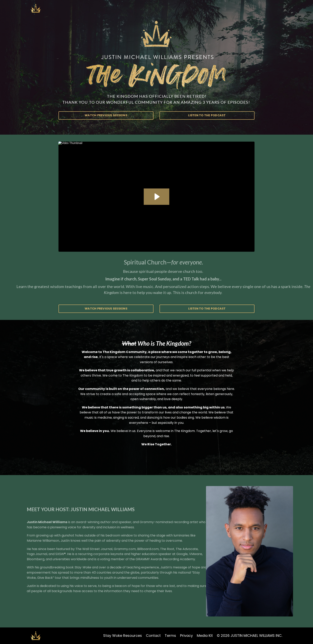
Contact (153, 636)
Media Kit (205, 636)
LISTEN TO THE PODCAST (207, 115)
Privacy (186, 636)
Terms (170, 636)
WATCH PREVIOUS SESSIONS (106, 115)
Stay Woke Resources (123, 636)
